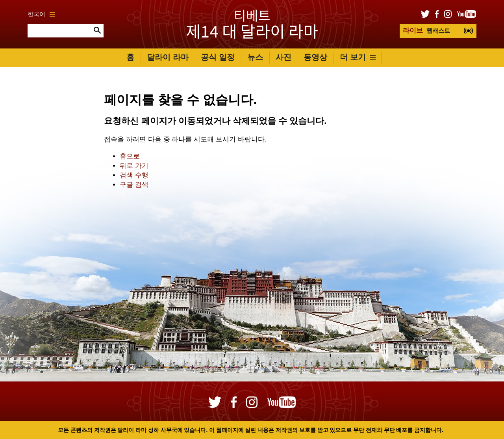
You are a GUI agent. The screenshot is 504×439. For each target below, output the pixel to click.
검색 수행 (134, 175)
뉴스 (255, 57)
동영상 (315, 57)
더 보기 (358, 57)
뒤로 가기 (134, 166)
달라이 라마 (168, 57)
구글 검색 (134, 185)
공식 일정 (218, 57)
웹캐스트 (426, 31)
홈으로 (130, 156)
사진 (283, 57)
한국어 (41, 14)
